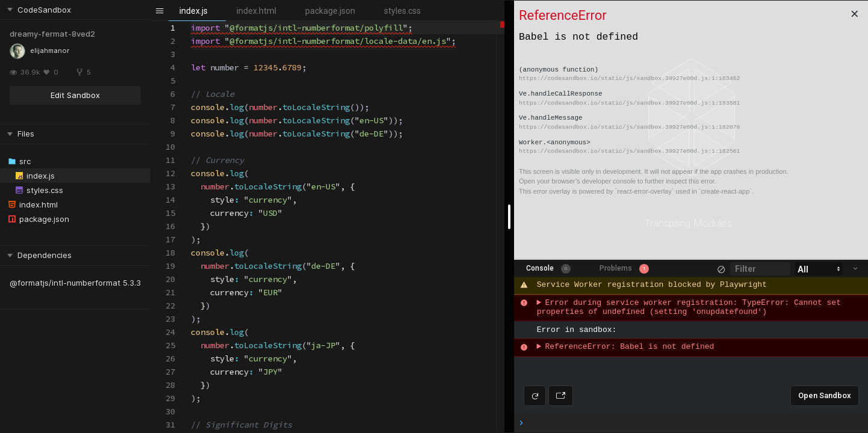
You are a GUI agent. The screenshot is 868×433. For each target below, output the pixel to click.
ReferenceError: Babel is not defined (629, 347)
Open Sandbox (825, 395)
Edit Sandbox (75, 95)
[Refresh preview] (535, 396)
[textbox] (191, 21)
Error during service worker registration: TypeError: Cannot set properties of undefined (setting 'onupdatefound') (691, 308)
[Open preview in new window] (561, 396)
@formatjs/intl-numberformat (65, 283)
